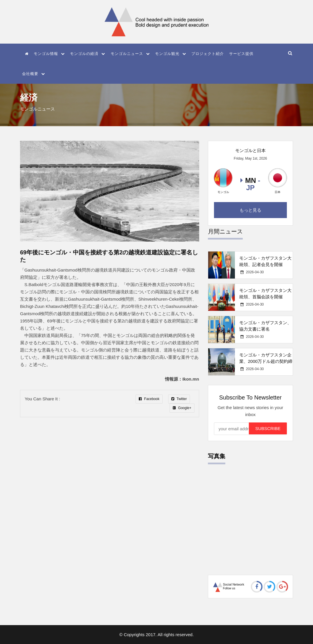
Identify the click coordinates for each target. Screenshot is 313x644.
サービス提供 (241, 54)
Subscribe (268, 428)
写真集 (217, 456)
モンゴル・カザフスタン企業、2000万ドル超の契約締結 (266, 361)
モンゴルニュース (130, 54)
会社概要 (34, 74)
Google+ (182, 408)
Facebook (149, 399)
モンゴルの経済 (88, 54)
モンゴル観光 (171, 54)
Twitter (179, 399)
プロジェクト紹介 (208, 54)
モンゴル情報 (49, 54)
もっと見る (250, 210)
